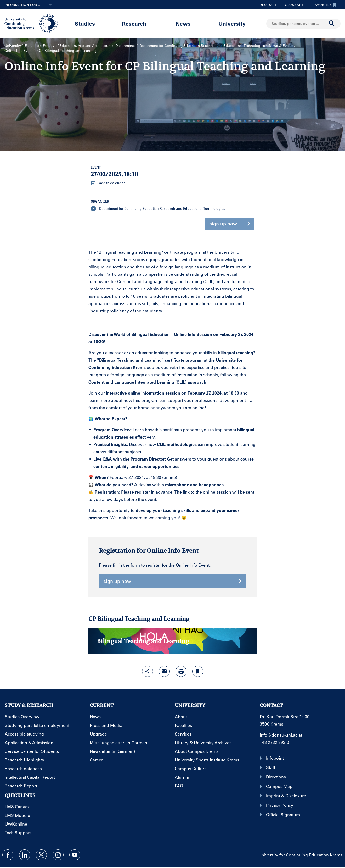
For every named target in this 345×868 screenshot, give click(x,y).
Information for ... (29, 5)
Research (134, 23)
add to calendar (108, 183)
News (183, 23)
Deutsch (268, 5)
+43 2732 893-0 (274, 742)
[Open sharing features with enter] (148, 671)
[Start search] (332, 24)
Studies (85, 23)
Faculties (32, 45)
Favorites (323, 5)
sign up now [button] (230, 224)
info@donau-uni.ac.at (281, 735)
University (232, 23)
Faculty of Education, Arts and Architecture (77, 45)
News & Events (281, 45)
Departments (126, 45)
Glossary (292, 5)
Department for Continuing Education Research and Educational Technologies (202, 45)
